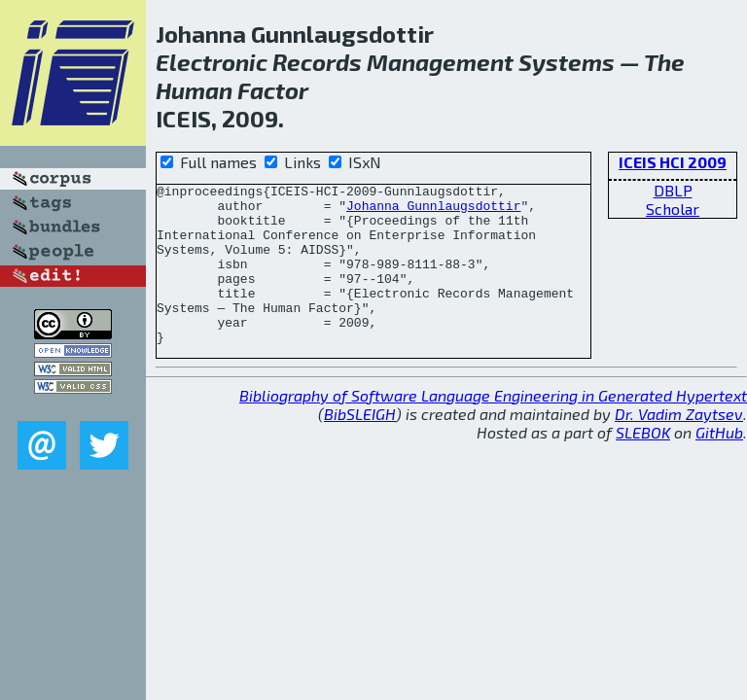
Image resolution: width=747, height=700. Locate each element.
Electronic (212, 62)
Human (194, 90)
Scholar (673, 209)
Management (440, 62)
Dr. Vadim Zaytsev (679, 446)
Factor (273, 90)
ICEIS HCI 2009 (673, 162)
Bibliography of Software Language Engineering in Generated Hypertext (493, 427)
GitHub (719, 464)
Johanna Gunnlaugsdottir (433, 211)
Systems (567, 62)
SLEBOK (643, 464)
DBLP (673, 190)
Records (317, 62)
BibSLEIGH (360, 446)
